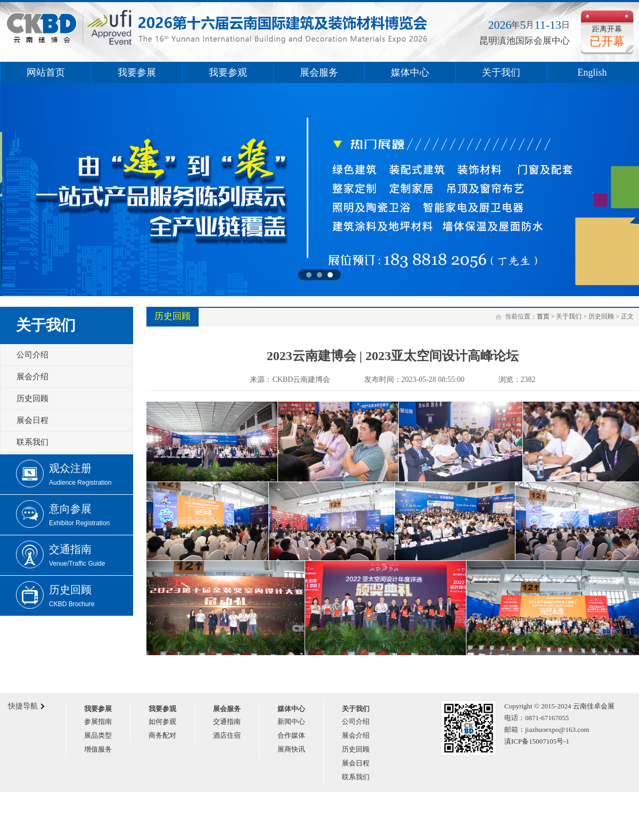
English (592, 72)
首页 (543, 316)
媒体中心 (410, 72)
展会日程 (32, 420)
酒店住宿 (227, 735)
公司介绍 (32, 355)
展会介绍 (32, 377)
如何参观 (162, 721)
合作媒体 (291, 735)
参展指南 (98, 721)
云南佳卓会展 (594, 706)
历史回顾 (32, 398)
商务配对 (162, 735)
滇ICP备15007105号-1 (537, 741)
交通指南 (227, 721)
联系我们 (32, 442)
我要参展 (137, 72)
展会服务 (319, 72)
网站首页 (46, 72)
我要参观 (228, 72)
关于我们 (501, 72)
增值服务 (98, 749)
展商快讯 (291, 749)
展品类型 (98, 735)
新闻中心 (291, 721)
